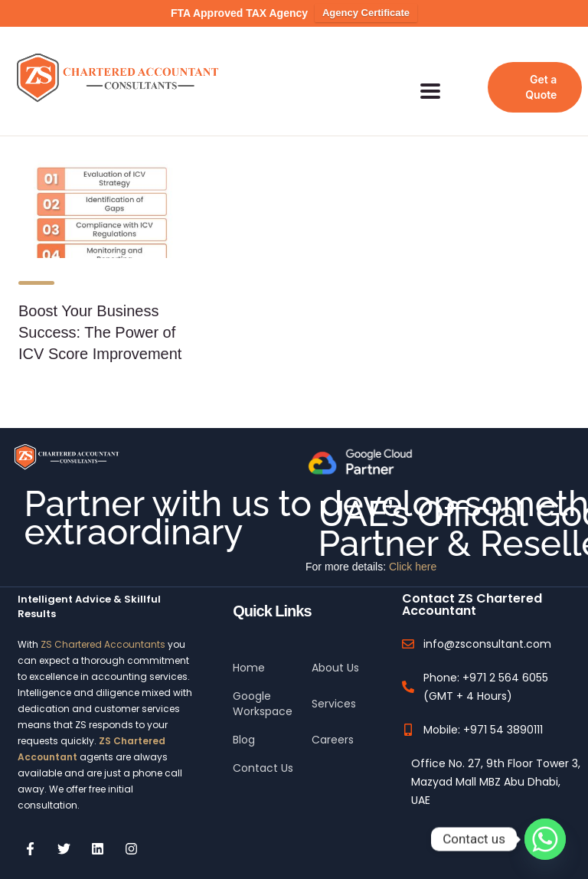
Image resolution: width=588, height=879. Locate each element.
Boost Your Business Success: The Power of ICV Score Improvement (100, 318)
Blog (244, 725)
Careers (333, 725)
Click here (413, 552)
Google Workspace (263, 689)
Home (249, 653)
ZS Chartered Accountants (103, 630)
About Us (335, 653)
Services (334, 689)
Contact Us (263, 753)
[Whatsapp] (545, 839)
